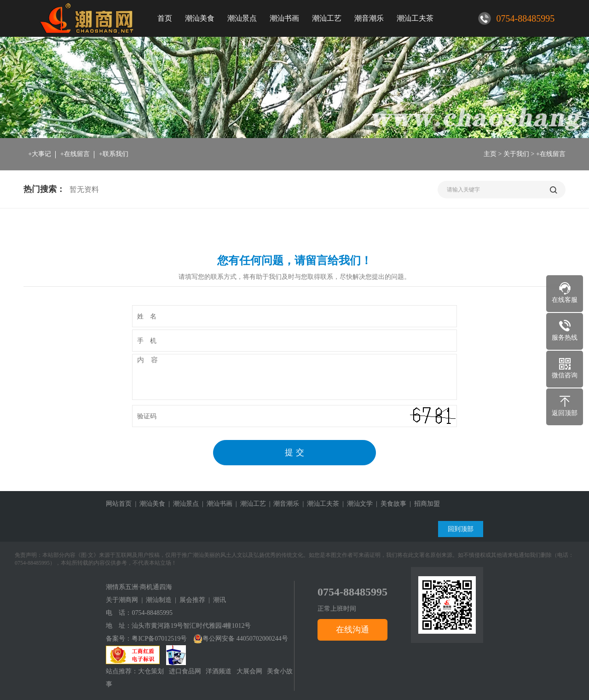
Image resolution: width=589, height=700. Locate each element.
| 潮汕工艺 (249, 504)
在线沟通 (352, 630)
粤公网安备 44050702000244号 (241, 639)
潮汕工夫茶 (415, 18)
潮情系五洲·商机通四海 (139, 587)
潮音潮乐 (369, 18)
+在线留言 (75, 154)
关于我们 (516, 154)
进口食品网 (185, 671)
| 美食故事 (390, 504)
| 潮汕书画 (216, 504)
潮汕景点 (242, 18)
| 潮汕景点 (182, 504)
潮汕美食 (200, 18)
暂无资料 (84, 189)
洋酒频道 (219, 671)
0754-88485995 (152, 613)
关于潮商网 (122, 600)
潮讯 (219, 600)
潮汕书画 (284, 18)
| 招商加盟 (423, 504)
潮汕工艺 (327, 18)
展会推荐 (192, 600)
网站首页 (119, 504)
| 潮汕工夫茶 (319, 504)
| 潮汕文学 (356, 504)
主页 (490, 154)
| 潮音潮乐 (283, 504)
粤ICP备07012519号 (159, 639)
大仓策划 (151, 671)
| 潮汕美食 (148, 504)
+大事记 (40, 154)
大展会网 (249, 671)
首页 (165, 18)
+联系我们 (114, 154)
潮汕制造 (159, 600)
